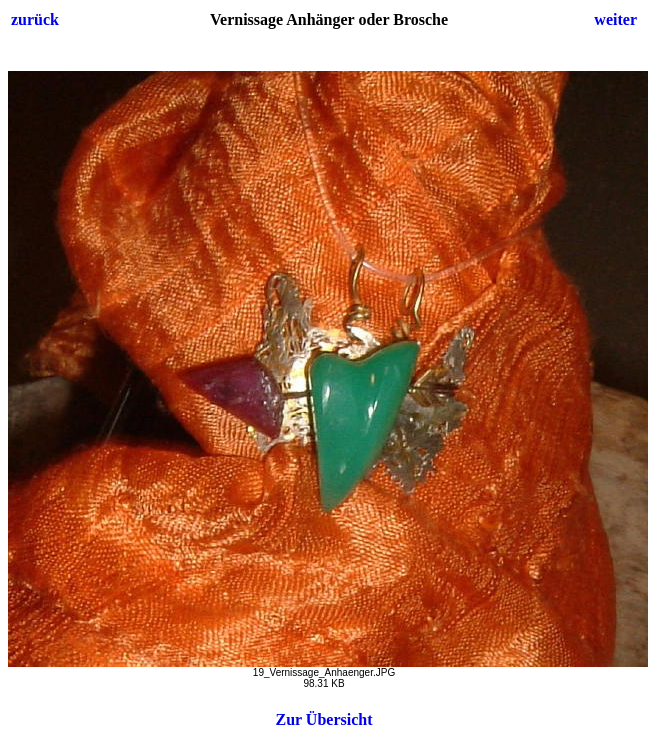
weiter (615, 19)
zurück (35, 19)
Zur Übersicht (323, 719)
